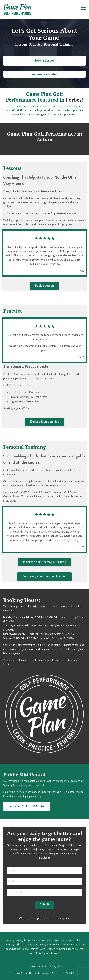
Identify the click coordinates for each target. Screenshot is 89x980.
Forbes (74, 100)
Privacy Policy (56, 966)
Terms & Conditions (36, 966)
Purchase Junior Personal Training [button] (44, 576)
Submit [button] (44, 905)
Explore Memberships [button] (45, 422)
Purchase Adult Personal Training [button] (45, 562)
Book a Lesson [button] (44, 61)
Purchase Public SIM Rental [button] (26, 806)
